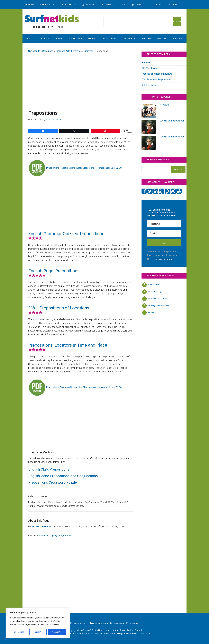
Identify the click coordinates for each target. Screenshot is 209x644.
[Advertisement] (81, 78)
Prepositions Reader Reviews (157, 74)
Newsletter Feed (98, 624)
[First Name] (164, 224)
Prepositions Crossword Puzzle (53, 482)
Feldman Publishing (93, 634)
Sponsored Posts (130, 634)
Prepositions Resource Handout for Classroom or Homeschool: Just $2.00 (84, 168)
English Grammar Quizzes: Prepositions (66, 234)
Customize (19, 632)
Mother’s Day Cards (157, 299)
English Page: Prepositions (54, 271)
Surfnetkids (34, 51)
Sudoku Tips (154, 285)
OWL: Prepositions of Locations (59, 308)
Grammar (88, 51)
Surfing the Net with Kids (52, 19)
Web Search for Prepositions (156, 79)
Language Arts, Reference (69, 51)
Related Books (149, 85)
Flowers (152, 312)
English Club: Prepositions (49, 469)
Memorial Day (155, 292)
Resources (48, 51)
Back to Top (146, 634)
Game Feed (117, 624)
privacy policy (165, 259)
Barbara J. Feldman (41, 527)
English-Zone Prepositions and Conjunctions (63, 476)
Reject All (38, 632)
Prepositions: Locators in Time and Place (68, 345)
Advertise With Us (112, 634)
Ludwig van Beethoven (159, 306)
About (115, 630)
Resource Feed (79, 624)
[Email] (164, 233)
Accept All (57, 632)
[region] (38, 623)
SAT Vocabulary (149, 68)
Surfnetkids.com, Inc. (101, 630)
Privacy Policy (126, 630)
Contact (138, 630)
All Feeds (132, 624)
